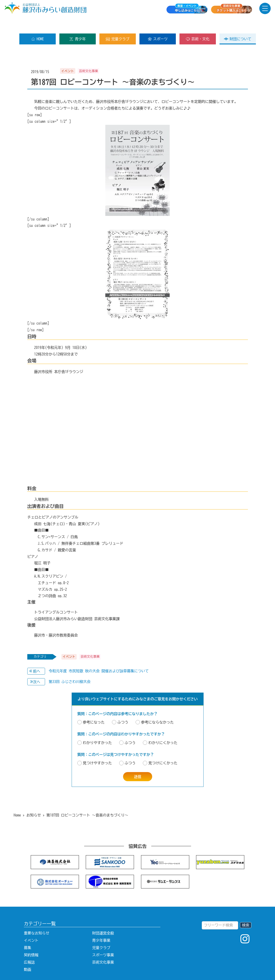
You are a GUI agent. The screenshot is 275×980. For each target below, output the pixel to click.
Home (17, 801)
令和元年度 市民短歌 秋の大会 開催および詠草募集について (99, 656)
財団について (238, 24)
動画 (28, 955)
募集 (28, 933)
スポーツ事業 (103, 940)
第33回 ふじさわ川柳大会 (70, 667)
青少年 (77, 24)
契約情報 (31, 940)
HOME (37, 24)
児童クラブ (117, 24)
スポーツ (158, 24)
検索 (246, 911)
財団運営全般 (103, 919)
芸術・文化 (198, 24)
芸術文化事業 (103, 948)
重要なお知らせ (37, 919)
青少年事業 (101, 926)
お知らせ (34, 801)
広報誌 (29, 948)
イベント (31, 926)
